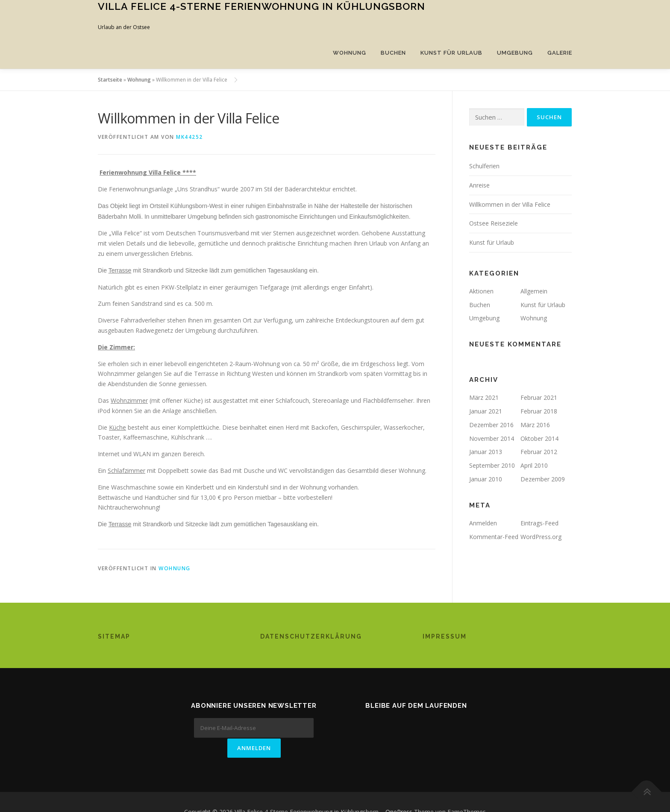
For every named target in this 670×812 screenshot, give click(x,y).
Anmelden (483, 523)
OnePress (399, 792)
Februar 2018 (539, 411)
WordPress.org (541, 537)
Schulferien (484, 166)
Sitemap (114, 636)
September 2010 (492, 465)
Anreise (479, 185)
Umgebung (515, 53)
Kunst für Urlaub (451, 53)
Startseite (110, 80)
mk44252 (190, 137)
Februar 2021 (539, 397)
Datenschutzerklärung (311, 636)
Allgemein (534, 291)
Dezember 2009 (543, 479)
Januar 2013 (486, 452)
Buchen (393, 53)
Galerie (560, 53)
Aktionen (481, 291)
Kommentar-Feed (494, 537)
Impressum (445, 636)
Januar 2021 (486, 411)
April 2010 (534, 465)
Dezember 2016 (491, 425)
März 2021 (484, 397)
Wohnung (350, 53)
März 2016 (535, 425)
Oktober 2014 (539, 438)
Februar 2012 (539, 452)
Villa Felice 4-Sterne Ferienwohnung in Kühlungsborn (262, 6)
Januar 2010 (486, 479)
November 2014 (492, 438)
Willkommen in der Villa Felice (510, 204)
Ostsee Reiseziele (494, 223)
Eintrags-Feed (539, 523)
